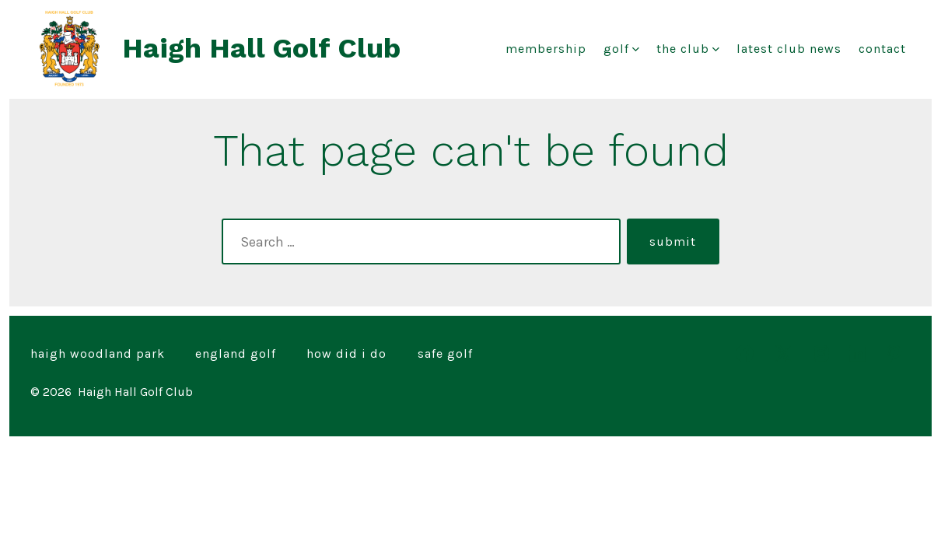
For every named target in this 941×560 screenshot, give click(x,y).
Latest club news (789, 49)
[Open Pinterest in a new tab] (894, 353)
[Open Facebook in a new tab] (745, 353)
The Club (688, 49)
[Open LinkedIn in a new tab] (857, 353)
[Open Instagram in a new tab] (821, 353)
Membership (546, 49)
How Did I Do (346, 353)
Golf (621, 49)
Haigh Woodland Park (98, 353)
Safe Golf (445, 353)
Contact (882, 49)
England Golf (236, 353)
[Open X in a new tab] (783, 353)
